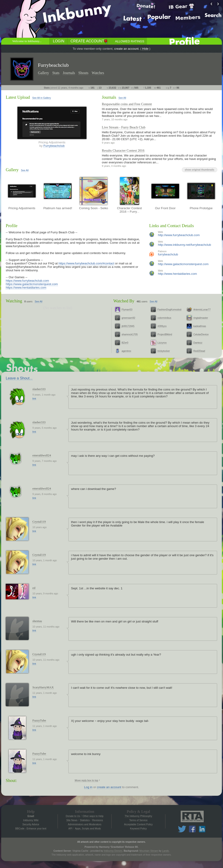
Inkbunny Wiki (31, 820)
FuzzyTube (39, 720)
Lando (166, 851)
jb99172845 (128, 326)
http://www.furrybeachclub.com (179, 235)
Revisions (97, 820)
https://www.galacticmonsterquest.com (32, 284)
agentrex (126, 351)
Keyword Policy (139, 828)
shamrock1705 (130, 334)
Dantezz (198, 343)
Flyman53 (127, 310)
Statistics (85, 820)
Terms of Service (138, 820)
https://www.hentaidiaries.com (26, 288)
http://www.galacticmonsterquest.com (183, 264)
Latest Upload (18, 97)
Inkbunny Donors (113, 851)
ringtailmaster (201, 318)
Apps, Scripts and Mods (88, 828)
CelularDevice (201, 334)
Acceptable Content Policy (138, 824)
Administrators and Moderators (85, 824)
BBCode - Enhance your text (31, 828)
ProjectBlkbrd (165, 334)
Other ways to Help (93, 816)
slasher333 (39, 389)
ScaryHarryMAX (43, 687)
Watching (14, 301)
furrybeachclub (168, 254)
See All (122, 98)
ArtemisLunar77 (202, 310)
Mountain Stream (149, 851)
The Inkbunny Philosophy (138, 816)
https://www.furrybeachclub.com (27, 281)
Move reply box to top (86, 780)
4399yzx (162, 326)
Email (31, 816)
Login (59, 41)
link (34, 399)
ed (34, 588)
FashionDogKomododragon (172, 310)
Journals (69, 73)
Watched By (124, 301)
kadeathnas (200, 326)
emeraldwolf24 (42, 455)
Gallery (43, 73)
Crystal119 (39, 522)
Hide (145, 49)
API (70, 828)
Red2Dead (199, 351)
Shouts (83, 73)
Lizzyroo (162, 343)
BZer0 (125, 343)
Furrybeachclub (54, 146)
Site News (72, 820)
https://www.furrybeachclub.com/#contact (86, 263)
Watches (98, 73)
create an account (126, 49)
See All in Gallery (41, 98)
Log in (88, 787)
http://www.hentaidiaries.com (177, 274)
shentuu (37, 621)
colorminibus (164, 318)
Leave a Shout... (19, 378)
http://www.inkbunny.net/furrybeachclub (184, 245)
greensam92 (128, 318)
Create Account (87, 41)
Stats (56, 73)
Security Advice (31, 824)
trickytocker (164, 351)
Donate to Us (73, 816)
